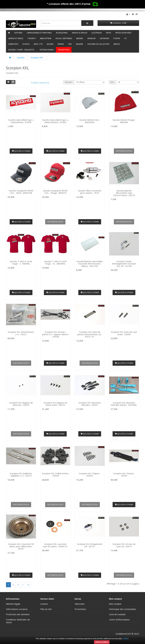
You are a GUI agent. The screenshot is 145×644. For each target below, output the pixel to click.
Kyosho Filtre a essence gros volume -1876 (90, 192)
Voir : (113, 82)
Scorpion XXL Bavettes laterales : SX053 (90, 404)
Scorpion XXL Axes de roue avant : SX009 (124, 333)
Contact (44, 604)
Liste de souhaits (117, 614)
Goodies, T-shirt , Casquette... (22, 50)
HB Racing (105, 38)
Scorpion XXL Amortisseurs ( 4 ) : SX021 (21, 333)
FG (125, 38)
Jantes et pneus (16, 38)
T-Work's (32, 38)
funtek (117, 38)
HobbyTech (13, 44)
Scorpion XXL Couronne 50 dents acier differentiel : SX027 (21, 546)
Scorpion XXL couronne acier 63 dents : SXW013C (55, 545)
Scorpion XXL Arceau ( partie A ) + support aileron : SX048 (55, 334)
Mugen (50, 44)
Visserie (79, 44)
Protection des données (18, 614)
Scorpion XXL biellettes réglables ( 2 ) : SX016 (21, 475)
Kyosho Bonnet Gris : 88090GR (90, 121)
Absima (80, 38)
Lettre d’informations (119, 620)
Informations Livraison (17, 609)
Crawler (91, 38)
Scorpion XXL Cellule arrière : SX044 (55, 475)
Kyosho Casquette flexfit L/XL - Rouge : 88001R (55, 192)
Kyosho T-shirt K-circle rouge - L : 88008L (21, 263)
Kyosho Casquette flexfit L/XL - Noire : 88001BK (21, 192)
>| (28, 585)
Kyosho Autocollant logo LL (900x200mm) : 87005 (55, 121)
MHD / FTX (38, 44)
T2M (70, 44)
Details (126, 639)
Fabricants (80, 604)
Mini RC (117, 44)
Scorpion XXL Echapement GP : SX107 (90, 545)
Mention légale (13, 604)
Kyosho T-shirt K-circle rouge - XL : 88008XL (55, 263)
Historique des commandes (123, 609)
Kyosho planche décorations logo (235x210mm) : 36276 (124, 193)
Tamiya (61, 44)
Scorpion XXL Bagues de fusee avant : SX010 (55, 404)
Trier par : (69, 82)
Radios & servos (80, 33)
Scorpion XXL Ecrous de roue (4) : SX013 (124, 545)
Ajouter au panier (21, 151)
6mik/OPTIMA (46, 38)
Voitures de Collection (98, 44)
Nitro (109, 33)
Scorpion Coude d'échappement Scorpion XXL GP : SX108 (124, 264)
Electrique (97, 33)
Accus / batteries (64, 38)
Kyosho (26, 44)
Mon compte (115, 604)
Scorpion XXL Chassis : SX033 (124, 475)
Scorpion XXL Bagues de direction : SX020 (21, 404)
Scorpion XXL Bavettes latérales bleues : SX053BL (124, 404)
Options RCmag (47, 50)
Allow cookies (102, 642)
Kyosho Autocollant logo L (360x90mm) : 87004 (21, 121)
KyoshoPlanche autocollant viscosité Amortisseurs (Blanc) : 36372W (90, 264)
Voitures (18, 33)
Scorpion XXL (37, 57)
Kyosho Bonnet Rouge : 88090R (124, 121)
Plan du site (46, 609)
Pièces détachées (123, 33)
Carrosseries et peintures (39, 33)
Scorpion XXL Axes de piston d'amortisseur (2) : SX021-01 (90, 334)
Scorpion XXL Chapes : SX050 (90, 475)
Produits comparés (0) (40, 83)
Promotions (64, 50)
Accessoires (62, 33)
